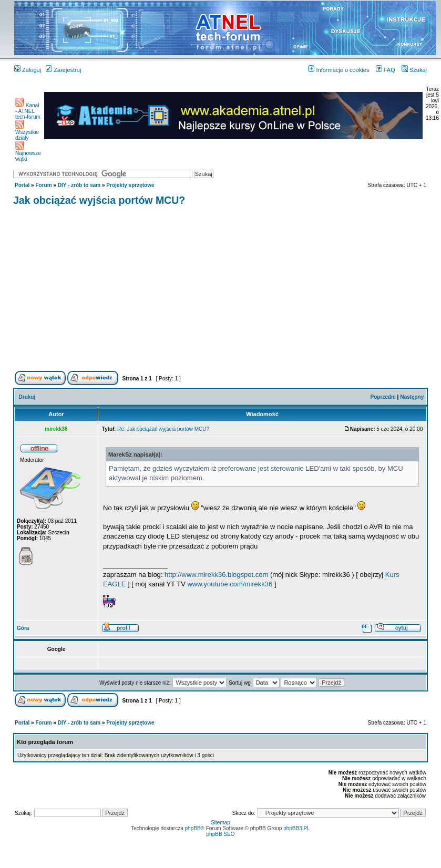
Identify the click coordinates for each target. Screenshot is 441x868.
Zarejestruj (63, 70)
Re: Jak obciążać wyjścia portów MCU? (163, 429)
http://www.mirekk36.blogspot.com (216, 575)
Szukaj (414, 70)
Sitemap (221, 823)
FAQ (386, 70)
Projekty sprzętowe (130, 185)
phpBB (193, 828)
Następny (412, 397)
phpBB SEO (221, 834)
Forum (43, 185)
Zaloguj (28, 70)
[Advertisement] (221, 290)
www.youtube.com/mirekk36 (230, 584)
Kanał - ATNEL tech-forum (28, 111)
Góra (23, 628)
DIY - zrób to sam (79, 185)
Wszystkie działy (27, 133)
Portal (22, 185)
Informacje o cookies (339, 70)
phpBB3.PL (297, 828)
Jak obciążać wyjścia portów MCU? (99, 200)
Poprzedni (383, 397)
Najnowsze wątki (28, 154)
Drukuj (27, 397)
